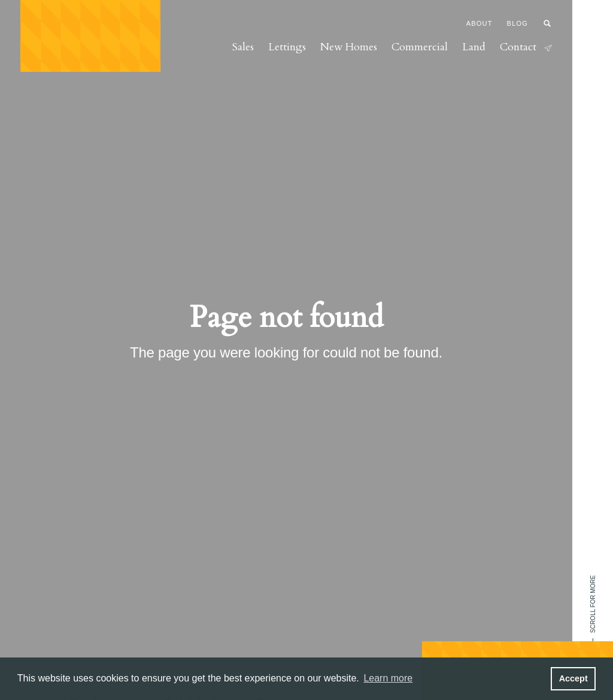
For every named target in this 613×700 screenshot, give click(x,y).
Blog (518, 23)
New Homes (349, 47)
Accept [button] (573, 678)
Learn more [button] (388, 678)
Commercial (420, 47)
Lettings (287, 47)
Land (474, 47)
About (480, 23)
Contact (526, 47)
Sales (243, 47)
